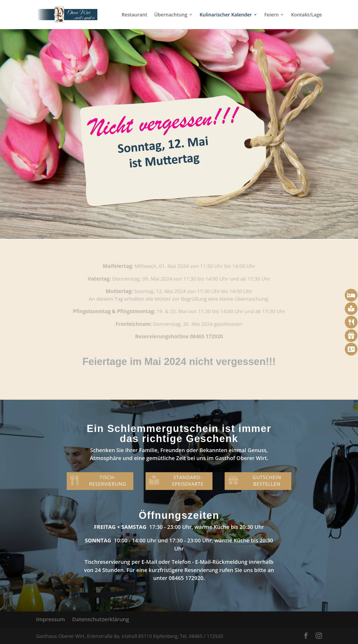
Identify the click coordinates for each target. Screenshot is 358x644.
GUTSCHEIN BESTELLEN (267, 481)
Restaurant (134, 15)
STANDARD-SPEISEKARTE (188, 481)
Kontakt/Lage (307, 15)
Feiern (272, 15)
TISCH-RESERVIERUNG (108, 481)
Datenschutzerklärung (101, 619)
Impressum (51, 619)
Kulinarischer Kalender (226, 15)
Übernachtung (171, 15)
